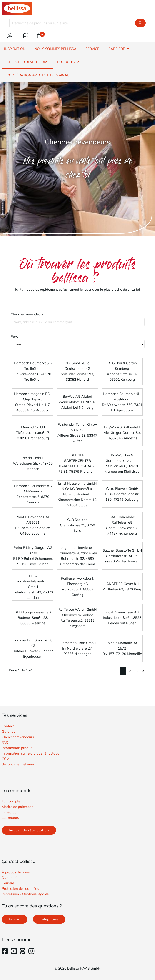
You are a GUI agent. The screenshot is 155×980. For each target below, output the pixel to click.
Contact (8, 726)
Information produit (17, 748)
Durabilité (10, 878)
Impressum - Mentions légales (25, 894)
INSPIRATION (15, 49)
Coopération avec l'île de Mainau (38, 75)
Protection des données (20, 889)
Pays (15, 336)
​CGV (5, 759)
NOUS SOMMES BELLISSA (55, 49)
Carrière (8, 883)
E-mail (15, 919)
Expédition (10, 812)
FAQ (5, 742)
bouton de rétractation (29, 830)
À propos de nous (16, 872)
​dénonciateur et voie (18, 764)
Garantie (9, 731)
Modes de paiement (17, 807)
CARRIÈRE (117, 49)
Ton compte (11, 801)
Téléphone (49, 919)
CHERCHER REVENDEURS (27, 62)
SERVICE (92, 49)
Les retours (10, 818)
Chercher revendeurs (27, 314)
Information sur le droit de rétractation (32, 753)
